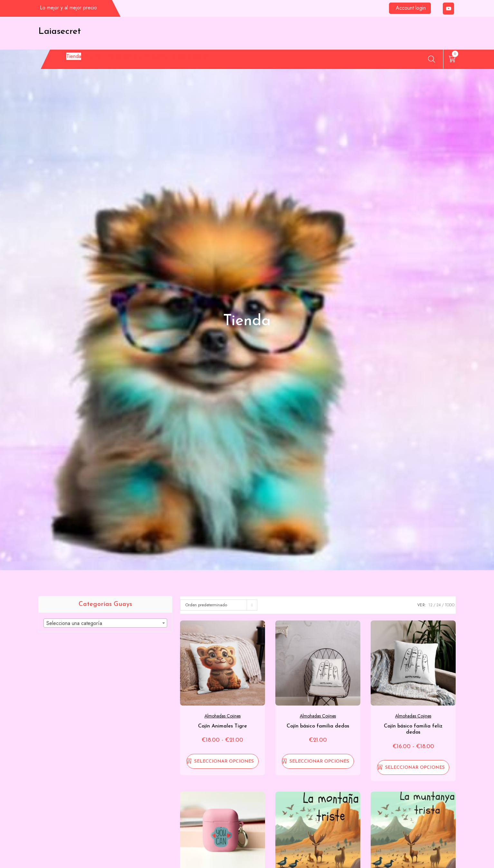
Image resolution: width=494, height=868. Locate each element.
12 (430, 605)
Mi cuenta (203, 60)
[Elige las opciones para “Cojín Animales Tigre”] (223, 761)
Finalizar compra (151, 60)
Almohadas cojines (223, 716)
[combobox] (105, 623)
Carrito (102, 60)
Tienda (70, 60)
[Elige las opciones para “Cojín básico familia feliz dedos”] (413, 767)
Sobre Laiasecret (254, 60)
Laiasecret (60, 32)
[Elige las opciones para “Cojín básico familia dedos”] (318, 761)
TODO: (450, 605)
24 (439, 605)
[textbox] (105, 623)
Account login (411, 8)
